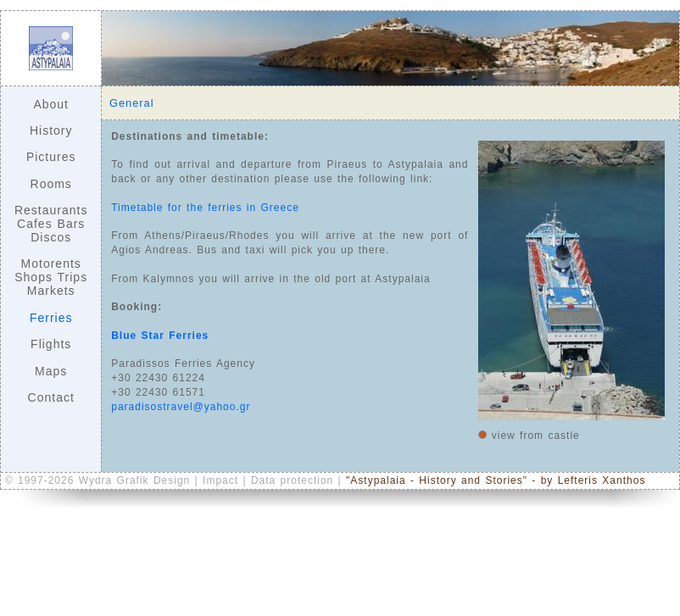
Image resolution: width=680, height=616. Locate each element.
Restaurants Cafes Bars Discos (51, 224)
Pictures (51, 157)
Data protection (295, 480)
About (51, 104)
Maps (51, 371)
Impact (223, 480)
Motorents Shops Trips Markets (51, 277)
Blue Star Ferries (160, 336)
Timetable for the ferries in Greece (205, 208)
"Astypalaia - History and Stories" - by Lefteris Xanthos (496, 480)
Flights (51, 344)
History (51, 130)
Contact (51, 397)
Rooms (51, 184)
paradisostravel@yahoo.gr (181, 407)
